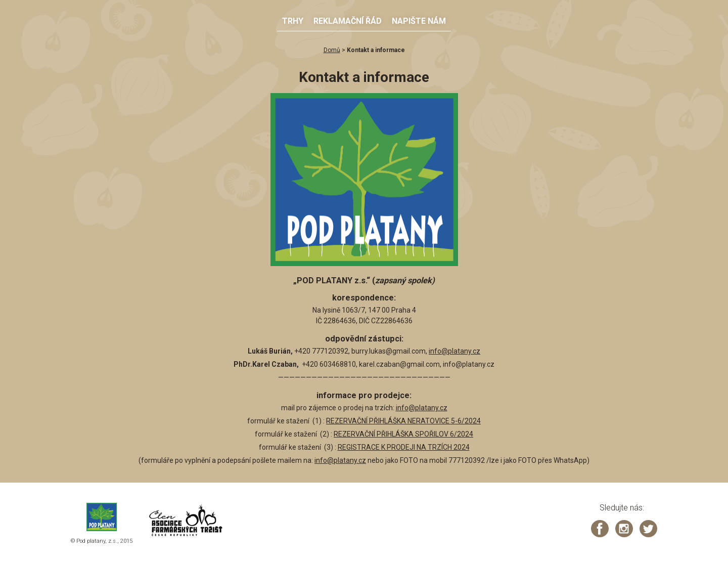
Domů (332, 50)
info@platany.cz (454, 351)
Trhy (293, 21)
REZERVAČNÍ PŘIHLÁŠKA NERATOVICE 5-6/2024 (403, 421)
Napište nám (419, 21)
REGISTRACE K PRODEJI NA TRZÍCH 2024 (404, 447)
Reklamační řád (348, 21)
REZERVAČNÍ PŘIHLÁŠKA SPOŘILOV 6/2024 (403, 434)
